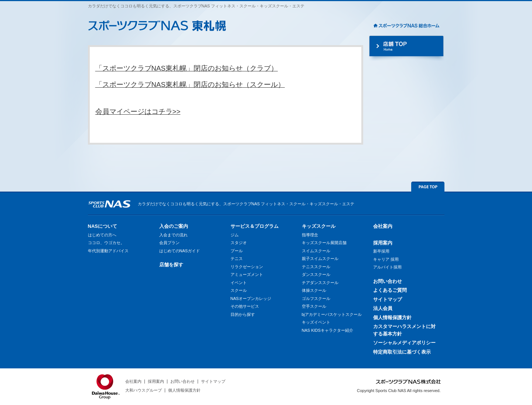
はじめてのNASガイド (180, 251)
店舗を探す (171, 265)
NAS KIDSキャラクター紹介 (328, 330)
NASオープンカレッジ (251, 298)
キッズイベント (316, 322)
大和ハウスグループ (144, 390)
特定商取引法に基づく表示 (402, 352)
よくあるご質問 (390, 290)
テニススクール (316, 267)
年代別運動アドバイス (108, 251)
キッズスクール (319, 226)
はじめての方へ (102, 235)
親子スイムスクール (320, 259)
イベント (239, 283)
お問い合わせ (388, 281)
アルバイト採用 (387, 267)
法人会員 (383, 308)
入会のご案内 (174, 226)
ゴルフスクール (316, 298)
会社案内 (383, 226)
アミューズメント (247, 274)
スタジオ (239, 243)
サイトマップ (388, 299)
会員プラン (169, 243)
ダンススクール (316, 274)
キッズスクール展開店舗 (324, 243)
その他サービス (245, 306)
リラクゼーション (247, 267)
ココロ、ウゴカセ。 (106, 243)
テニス (237, 259)
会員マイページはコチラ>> (138, 112)
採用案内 (383, 243)
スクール (239, 290)
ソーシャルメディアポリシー (404, 343)
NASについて (103, 226)
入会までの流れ (173, 235)
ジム (235, 235)
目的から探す (243, 314)
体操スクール (314, 290)
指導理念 (310, 235)
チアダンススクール (320, 283)
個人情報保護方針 (392, 318)
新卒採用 (381, 251)
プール (237, 251)
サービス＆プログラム (255, 226)
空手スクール (314, 306)
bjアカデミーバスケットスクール (332, 314)
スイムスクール (316, 251)
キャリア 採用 (386, 259)
